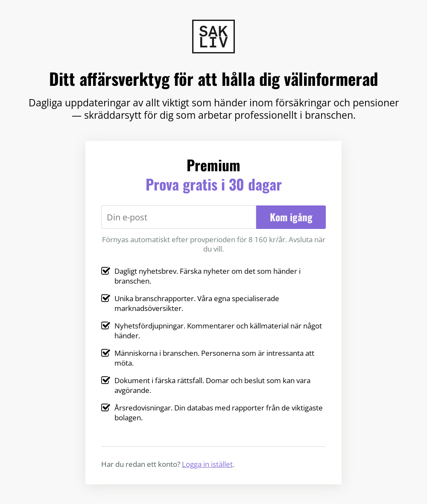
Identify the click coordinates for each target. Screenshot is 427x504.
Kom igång (291, 217)
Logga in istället (207, 464)
